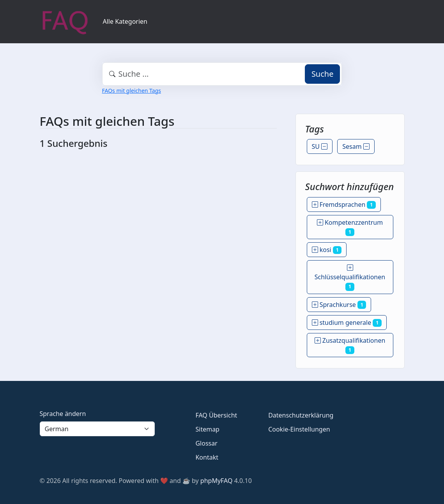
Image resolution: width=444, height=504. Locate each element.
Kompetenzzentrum (350, 227)
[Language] (97, 429)
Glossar (206, 443)
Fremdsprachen (344, 204)
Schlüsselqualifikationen (350, 277)
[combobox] (222, 74)
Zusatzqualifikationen (350, 345)
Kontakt (207, 457)
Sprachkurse (339, 305)
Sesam (356, 146)
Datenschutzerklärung (301, 415)
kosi (327, 250)
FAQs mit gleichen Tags (132, 91)
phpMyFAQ (217, 481)
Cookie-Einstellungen (299, 429)
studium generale (347, 322)
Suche (323, 74)
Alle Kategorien (125, 21)
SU (320, 146)
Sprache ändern (63, 414)
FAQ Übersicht (216, 415)
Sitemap (207, 429)
